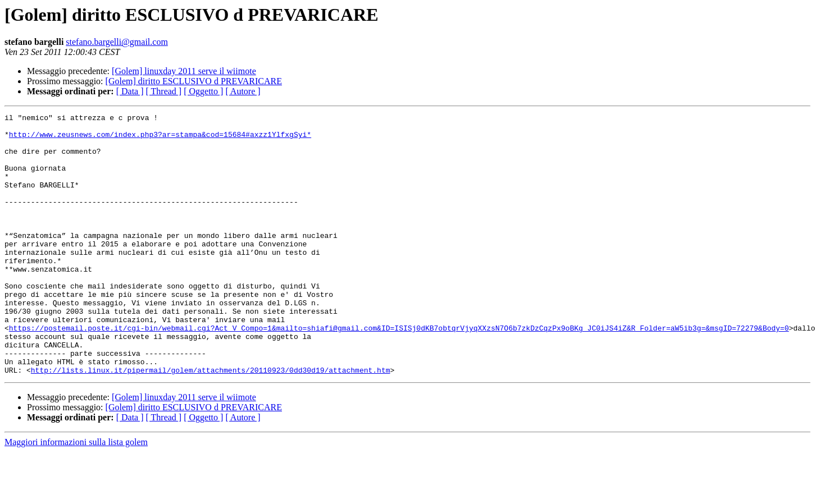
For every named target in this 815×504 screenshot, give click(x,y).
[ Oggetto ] (203, 91)
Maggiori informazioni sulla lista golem (76, 494)
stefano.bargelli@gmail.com (117, 42)
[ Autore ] (243, 91)
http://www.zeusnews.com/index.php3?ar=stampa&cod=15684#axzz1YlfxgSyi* (160, 139)
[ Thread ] (164, 91)
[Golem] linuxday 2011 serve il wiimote (184, 71)
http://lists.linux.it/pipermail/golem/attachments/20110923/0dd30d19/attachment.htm (211, 422)
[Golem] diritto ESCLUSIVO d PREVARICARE (194, 81)
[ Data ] (130, 91)
